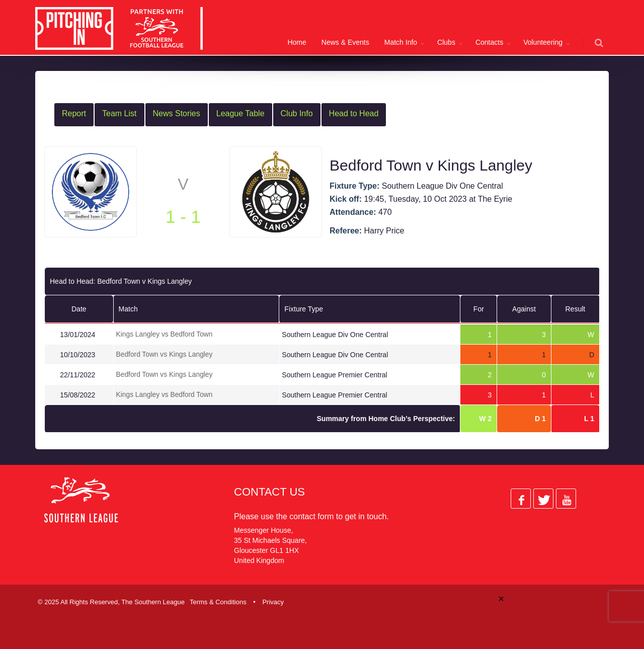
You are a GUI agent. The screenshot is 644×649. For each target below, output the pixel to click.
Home (297, 42)
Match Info (401, 42)
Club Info (297, 113)
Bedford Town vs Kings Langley (165, 354)
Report (74, 113)
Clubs (446, 42)
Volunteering (543, 42)
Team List (119, 113)
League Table (240, 113)
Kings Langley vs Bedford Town (165, 334)
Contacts (489, 42)
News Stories (177, 113)
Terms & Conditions (218, 600)
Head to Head (354, 113)
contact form (311, 515)
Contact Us (269, 490)
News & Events (345, 42)
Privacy (273, 600)
